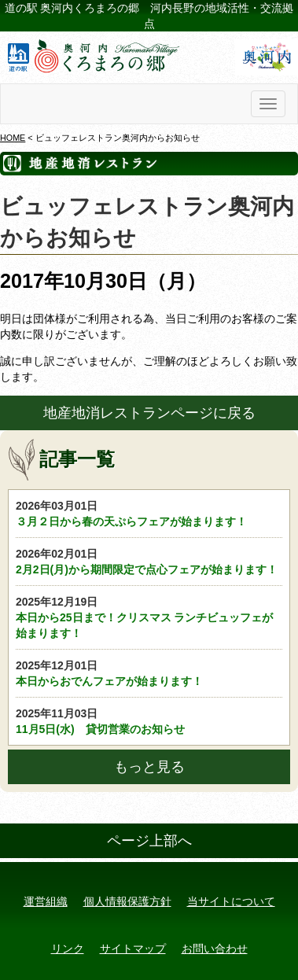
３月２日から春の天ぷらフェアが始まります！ (149, 513)
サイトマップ (133, 949)
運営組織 (46, 901)
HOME (13, 138)
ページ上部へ (149, 841)
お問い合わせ (215, 949)
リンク (68, 949)
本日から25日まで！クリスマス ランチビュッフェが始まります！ (149, 617)
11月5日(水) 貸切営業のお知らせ (149, 720)
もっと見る (149, 767)
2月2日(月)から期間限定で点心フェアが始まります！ (149, 561)
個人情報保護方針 (127, 901)
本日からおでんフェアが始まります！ (149, 672)
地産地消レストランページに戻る (149, 413)
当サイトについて (231, 901)
